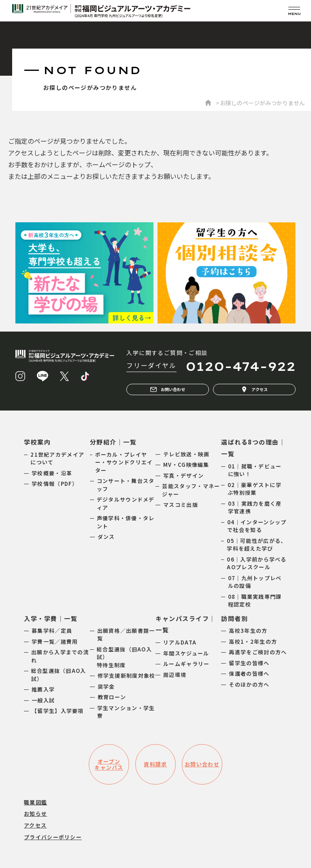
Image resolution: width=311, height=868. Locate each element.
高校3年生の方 (248, 631)
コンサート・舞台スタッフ (126, 485)
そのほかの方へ (249, 684)
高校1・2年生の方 (253, 641)
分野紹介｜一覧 (113, 442)
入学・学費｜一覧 (51, 618)
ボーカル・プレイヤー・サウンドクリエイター (124, 462)
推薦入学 (43, 689)
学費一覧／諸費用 (55, 641)
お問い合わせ (168, 389)
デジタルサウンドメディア (126, 503)
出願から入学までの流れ (60, 656)
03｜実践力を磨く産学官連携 (255, 507)
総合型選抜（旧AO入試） (59, 675)
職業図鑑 (35, 802)
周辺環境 (175, 675)
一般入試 (43, 700)
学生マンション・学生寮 (126, 712)
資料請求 (155, 764)
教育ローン (112, 697)
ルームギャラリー (186, 664)
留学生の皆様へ (249, 663)
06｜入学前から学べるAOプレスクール (257, 563)
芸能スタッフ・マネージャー (191, 490)
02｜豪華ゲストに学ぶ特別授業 (255, 489)
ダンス (106, 537)
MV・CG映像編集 (186, 465)
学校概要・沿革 (52, 473)
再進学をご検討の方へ (258, 652)
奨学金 (106, 686)
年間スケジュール (186, 653)
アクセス (254, 389)
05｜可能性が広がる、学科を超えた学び (257, 545)
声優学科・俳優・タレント (126, 522)
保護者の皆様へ (249, 673)
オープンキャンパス (109, 764)
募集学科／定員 (52, 631)
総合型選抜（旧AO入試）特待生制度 (124, 657)
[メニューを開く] (294, 11)
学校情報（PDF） (55, 484)
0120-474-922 (241, 366)
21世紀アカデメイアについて (57, 458)
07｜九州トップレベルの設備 (255, 582)
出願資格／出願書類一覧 (126, 635)
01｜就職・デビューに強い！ (255, 470)
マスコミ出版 (181, 505)
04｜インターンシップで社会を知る (257, 526)
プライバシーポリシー (53, 837)
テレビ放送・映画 (186, 454)
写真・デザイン (183, 475)
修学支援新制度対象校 (127, 675)
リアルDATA (180, 642)
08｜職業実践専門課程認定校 (255, 601)
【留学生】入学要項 (58, 711)
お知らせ (35, 814)
